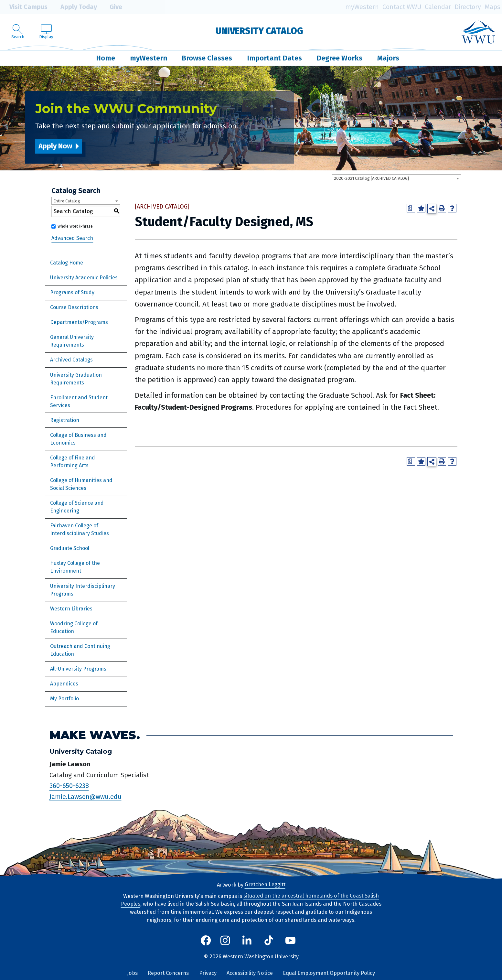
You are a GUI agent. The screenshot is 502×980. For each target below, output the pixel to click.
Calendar (438, 7)
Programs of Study (72, 292)
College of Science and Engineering (77, 507)
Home (106, 58)
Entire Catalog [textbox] (67, 201)
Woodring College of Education (74, 627)
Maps (492, 7)
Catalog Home (67, 263)
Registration (65, 420)
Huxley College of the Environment (75, 567)
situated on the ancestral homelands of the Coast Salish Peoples (250, 900)
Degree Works (339, 58)
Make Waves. (95, 735)
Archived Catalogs (71, 360)
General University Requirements (72, 341)
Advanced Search (72, 238)
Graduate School (70, 548)
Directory (468, 7)
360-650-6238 (69, 786)
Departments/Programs (79, 322)
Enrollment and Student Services (79, 401)
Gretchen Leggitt (265, 885)
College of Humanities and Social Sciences (81, 484)
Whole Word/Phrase (75, 226)
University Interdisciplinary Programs (83, 590)
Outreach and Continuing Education (80, 650)
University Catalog (259, 31)
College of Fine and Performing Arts (73, 462)
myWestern (362, 7)
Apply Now (55, 146)
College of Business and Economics (78, 439)
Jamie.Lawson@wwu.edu (85, 797)
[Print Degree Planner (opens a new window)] (411, 208)
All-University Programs (78, 669)
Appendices (64, 684)
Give (111, 7)
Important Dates (274, 58)
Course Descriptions (74, 307)
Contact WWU (402, 7)
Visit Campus (24, 7)
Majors (388, 58)
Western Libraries (71, 609)
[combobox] (397, 178)
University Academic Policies (84, 278)
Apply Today (74, 7)
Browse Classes (207, 58)
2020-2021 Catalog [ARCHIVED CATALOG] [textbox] (371, 178)
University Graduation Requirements (76, 379)
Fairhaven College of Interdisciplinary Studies (80, 529)
